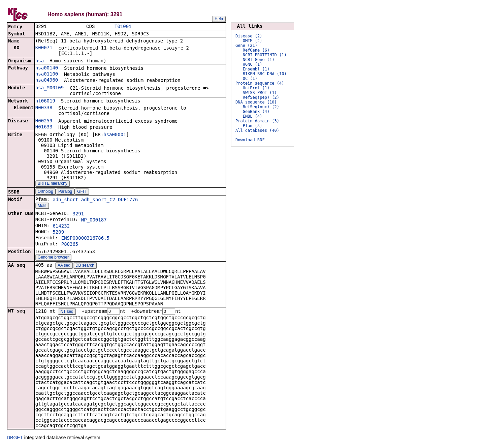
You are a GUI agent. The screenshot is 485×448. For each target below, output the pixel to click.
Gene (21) (246, 46)
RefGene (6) (256, 50)
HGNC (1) (253, 64)
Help (219, 19)
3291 (78, 214)
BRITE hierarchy (53, 184)
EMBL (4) (253, 116)
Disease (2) (249, 36)
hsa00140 (47, 68)
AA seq (64, 266)
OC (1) (250, 79)
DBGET (15, 439)
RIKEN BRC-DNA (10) (265, 74)
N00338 (44, 108)
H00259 (44, 121)
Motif (42, 206)
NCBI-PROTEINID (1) (265, 55)
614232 (61, 227)
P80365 (70, 245)
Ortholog (45, 192)
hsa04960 (47, 81)
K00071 (44, 48)
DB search (85, 266)
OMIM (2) (253, 41)
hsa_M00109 (50, 88)
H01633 (44, 127)
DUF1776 (128, 200)
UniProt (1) (256, 88)
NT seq (67, 312)
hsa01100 (47, 74)
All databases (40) (257, 130)
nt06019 (45, 101)
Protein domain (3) (257, 121)
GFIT (82, 192)
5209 (58, 233)
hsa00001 (115, 135)
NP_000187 (94, 220)
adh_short (65, 200)
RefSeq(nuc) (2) (261, 107)
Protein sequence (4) (260, 83)
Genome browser (53, 258)
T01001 (123, 27)
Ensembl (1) (256, 69)
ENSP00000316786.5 (85, 239)
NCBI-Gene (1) (259, 60)
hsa (40, 61)
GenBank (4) (256, 112)
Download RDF (250, 140)
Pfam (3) (253, 126)
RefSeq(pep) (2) (261, 97)
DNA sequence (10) (256, 102)
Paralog (65, 192)
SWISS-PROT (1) (260, 93)
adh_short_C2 (98, 200)
